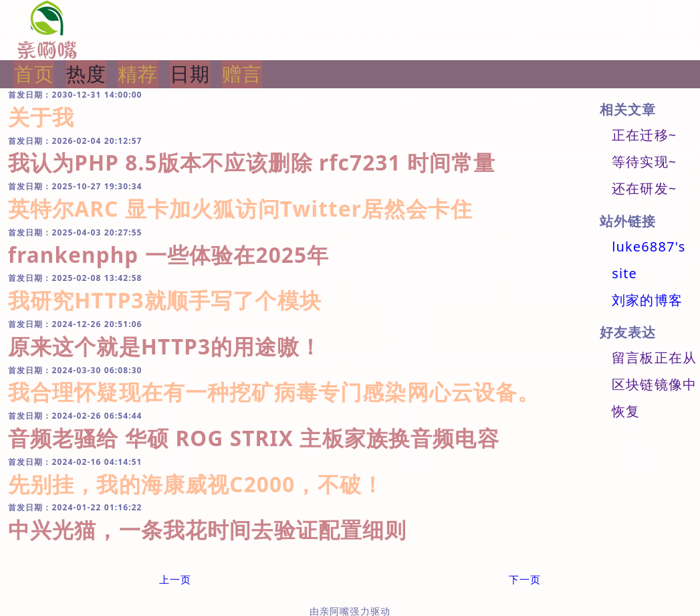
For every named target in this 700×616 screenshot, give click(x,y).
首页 (34, 74)
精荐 (138, 74)
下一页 (525, 579)
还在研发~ (644, 188)
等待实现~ (644, 162)
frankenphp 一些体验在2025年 (169, 254)
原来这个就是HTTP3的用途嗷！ (165, 346)
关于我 (41, 117)
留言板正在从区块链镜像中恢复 (654, 384)
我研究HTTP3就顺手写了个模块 (165, 300)
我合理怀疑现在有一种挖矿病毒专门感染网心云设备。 (274, 392)
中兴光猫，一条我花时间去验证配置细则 (208, 529)
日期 (190, 74)
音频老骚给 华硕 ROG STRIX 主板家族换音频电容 (254, 438)
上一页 (175, 579)
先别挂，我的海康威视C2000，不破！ (196, 484)
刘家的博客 (647, 300)
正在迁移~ (644, 135)
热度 (86, 74)
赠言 (242, 74)
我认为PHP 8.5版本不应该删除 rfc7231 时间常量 (252, 162)
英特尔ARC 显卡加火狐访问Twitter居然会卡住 (240, 208)
